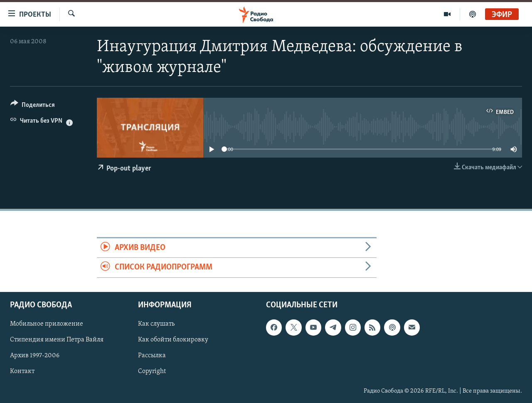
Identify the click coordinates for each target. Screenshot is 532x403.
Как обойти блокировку (173, 340)
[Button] (33, 106)
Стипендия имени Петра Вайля (57, 340)
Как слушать (156, 324)
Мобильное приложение (47, 324)
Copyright (152, 371)
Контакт (22, 371)
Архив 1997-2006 (35, 356)
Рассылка (152, 356)
